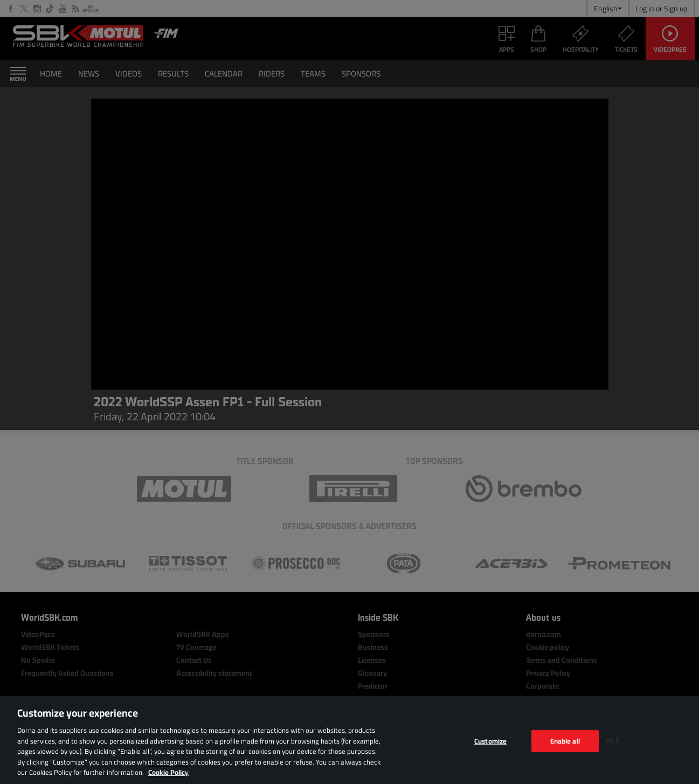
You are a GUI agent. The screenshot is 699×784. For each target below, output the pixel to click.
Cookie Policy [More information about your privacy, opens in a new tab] (168, 772)
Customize (490, 740)
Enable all (565, 740)
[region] (350, 740)
